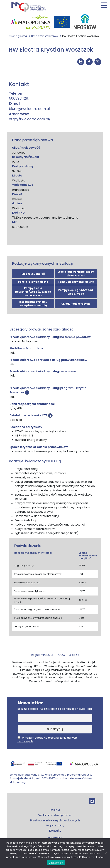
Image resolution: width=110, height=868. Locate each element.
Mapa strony (55, 825)
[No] (106, 853)
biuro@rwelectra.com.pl (29, 109)
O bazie (74, 655)
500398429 (19, 98)
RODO (61, 655)
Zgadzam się (56, 863)
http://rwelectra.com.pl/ (30, 119)
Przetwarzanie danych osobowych (55, 820)
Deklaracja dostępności (55, 815)
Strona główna (19, 36)
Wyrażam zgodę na (47, 740)
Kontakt (55, 831)
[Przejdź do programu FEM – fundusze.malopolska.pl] (55, 765)
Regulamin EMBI (42, 655)
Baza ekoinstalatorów (46, 36)
